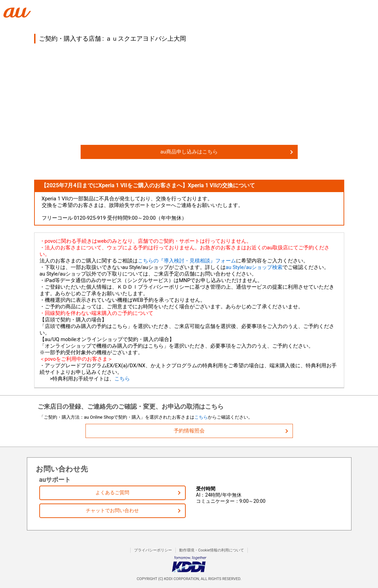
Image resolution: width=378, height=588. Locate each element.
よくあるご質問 (112, 492)
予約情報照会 (189, 431)
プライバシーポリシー (153, 550)
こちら (122, 379)
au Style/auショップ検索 (254, 267)
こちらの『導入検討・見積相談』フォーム (187, 261)
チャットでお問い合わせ (112, 510)
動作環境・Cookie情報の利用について (212, 550)
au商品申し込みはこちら (189, 152)
